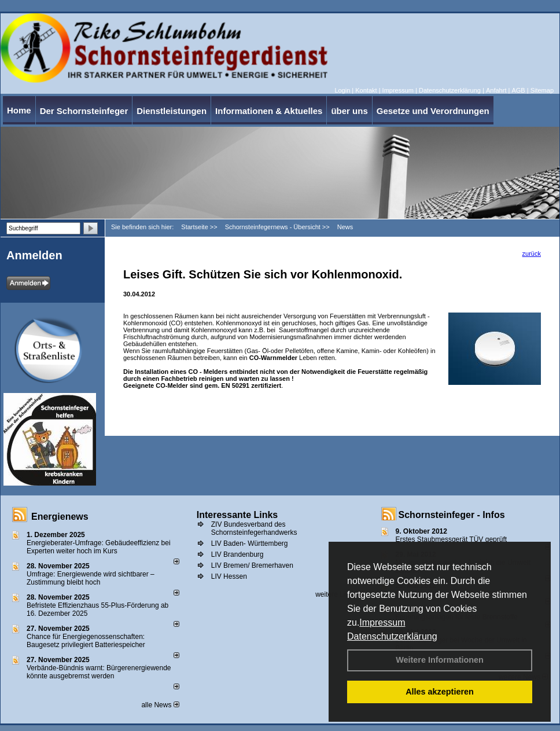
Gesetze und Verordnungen (433, 111)
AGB (518, 90)
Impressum (382, 622)
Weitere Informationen (440, 660)
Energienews (60, 517)
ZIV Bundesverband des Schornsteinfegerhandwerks (254, 528)
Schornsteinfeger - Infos (452, 515)
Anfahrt (496, 90)
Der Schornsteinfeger (84, 111)
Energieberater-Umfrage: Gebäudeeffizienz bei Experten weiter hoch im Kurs (99, 547)
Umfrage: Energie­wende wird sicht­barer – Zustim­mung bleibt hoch (91, 578)
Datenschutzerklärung (392, 636)
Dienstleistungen (172, 111)
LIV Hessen (229, 576)
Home (19, 110)
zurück (532, 254)
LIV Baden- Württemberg (250, 543)
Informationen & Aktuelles (269, 111)
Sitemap (542, 90)
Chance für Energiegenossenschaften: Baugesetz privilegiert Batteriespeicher (86, 641)
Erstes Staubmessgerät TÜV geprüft (452, 539)
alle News (160, 705)
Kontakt (366, 90)
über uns (349, 111)
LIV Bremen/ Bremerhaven (252, 565)
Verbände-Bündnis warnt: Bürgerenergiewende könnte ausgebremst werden (99, 672)
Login (342, 90)
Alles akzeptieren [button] (440, 692)
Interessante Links (237, 515)
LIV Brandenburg (237, 554)
